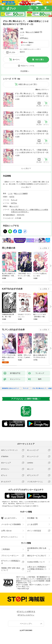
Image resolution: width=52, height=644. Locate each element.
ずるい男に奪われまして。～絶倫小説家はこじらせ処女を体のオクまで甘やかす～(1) (32, 95)
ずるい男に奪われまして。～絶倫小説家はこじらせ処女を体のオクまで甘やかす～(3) (32, 132)
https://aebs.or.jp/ (23, 589)
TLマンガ (14, 200)
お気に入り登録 (44, 79)
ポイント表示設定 (34, 531)
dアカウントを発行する (26, 612)
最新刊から (45, 90)
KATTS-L (14, 203)
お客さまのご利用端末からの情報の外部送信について (37, 569)
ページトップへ (26, 624)
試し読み (12, 52)
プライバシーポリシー (10, 556)
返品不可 (22, 52)
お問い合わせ (6, 531)
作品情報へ (25, 71)
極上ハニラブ (14, 206)
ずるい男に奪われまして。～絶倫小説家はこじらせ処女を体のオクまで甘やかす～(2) (32, 114)
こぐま (22, 32)
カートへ (16, 60)
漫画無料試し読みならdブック (10, 388)
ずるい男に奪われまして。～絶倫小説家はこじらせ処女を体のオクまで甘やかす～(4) (32, 151)
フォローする (41, 32)
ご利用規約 (6, 549)
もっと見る (43, 248)
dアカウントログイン (10, 537)
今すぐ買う (40, 60)
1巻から (38, 90)
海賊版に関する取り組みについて (11, 569)
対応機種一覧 (32, 518)
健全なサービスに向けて (37, 556)
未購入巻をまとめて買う (28, 84)
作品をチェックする (28, 66)
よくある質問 (32, 524)
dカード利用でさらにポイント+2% (29, 49)
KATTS (12, 197)
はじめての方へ (9, 518)
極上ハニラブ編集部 (33, 32)
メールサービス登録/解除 (11, 524)
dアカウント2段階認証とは (11, 562)
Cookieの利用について (36, 562)
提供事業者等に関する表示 (37, 549)
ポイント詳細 (25, 45)
